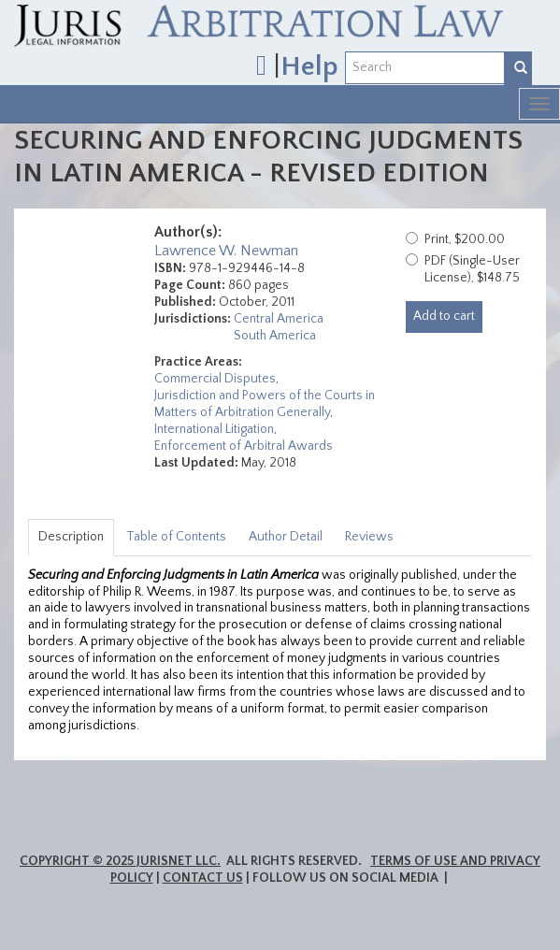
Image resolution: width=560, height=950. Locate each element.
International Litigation (214, 429)
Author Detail (286, 537)
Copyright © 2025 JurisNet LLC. (120, 861)
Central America (279, 319)
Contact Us (203, 878)
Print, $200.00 (465, 239)
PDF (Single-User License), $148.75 (472, 269)
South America (275, 336)
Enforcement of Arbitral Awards (244, 446)
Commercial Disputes (215, 379)
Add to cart (444, 316)
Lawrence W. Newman (226, 251)
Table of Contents (176, 537)
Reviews (369, 537)
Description (71, 537)
